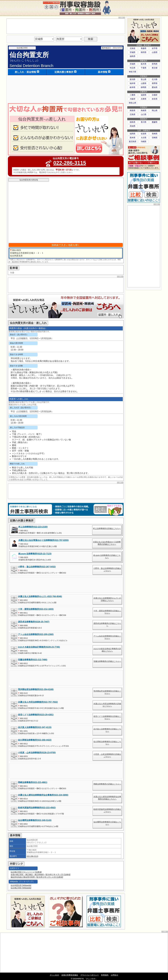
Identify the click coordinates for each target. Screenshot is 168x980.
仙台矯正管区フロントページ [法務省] (26, 872)
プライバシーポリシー (90, 975)
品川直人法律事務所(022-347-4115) (35, 727)
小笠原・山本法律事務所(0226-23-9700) (37, 753)
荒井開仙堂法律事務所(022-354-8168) (36, 689)
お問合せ (114, 975)
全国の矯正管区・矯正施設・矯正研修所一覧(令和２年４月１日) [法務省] (41, 875)
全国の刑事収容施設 (70, 975)
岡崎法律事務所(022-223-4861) (33, 782)
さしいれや (54, 975)
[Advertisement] (66, 26)
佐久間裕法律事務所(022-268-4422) (35, 740)
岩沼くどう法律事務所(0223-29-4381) (36, 715)
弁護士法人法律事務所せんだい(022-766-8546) (40, 596)
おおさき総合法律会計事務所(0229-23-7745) (39, 647)
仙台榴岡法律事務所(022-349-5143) (35, 820)
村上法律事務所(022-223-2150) (33, 527)
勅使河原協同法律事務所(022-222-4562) (37, 808)
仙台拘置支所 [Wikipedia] (21, 885)
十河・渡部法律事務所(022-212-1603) (36, 609)
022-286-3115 (70, 163)
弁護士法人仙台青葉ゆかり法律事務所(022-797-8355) (44, 540)
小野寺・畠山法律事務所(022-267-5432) (37, 567)
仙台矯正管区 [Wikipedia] (21, 888)
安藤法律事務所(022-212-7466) (33, 660)
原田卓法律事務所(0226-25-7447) (34, 622)
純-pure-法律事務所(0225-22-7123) (35, 554)
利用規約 (105, 975)
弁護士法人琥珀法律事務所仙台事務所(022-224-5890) (43, 795)
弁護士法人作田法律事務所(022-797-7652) (38, 702)
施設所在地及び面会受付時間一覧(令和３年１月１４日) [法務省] (37, 877)
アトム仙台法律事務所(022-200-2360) (36, 634)
